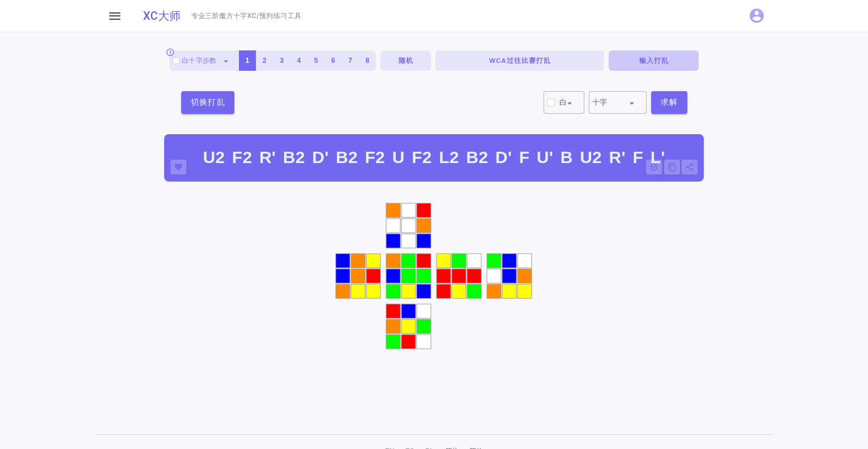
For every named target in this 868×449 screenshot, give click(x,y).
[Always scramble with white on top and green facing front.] (170, 52)
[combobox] (204, 61)
